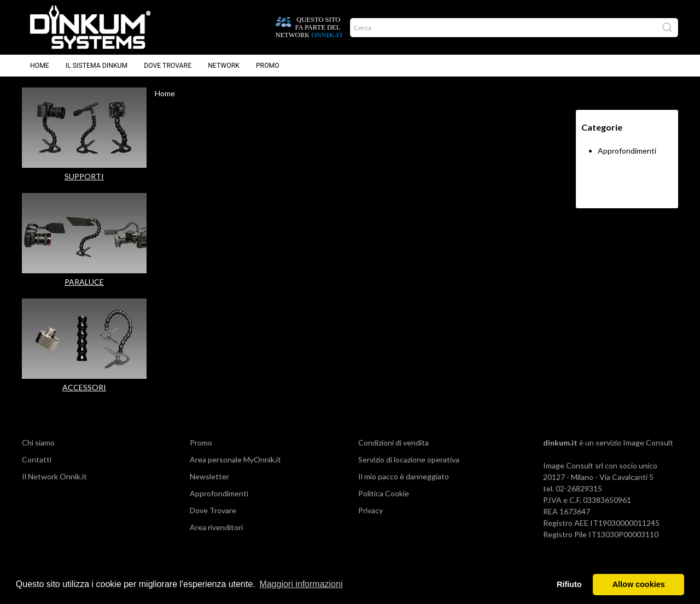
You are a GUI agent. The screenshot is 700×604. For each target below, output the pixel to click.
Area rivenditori (216, 527)
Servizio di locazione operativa (409, 459)
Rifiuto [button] (569, 584)
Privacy (371, 510)
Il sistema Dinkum (97, 66)
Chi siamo (38, 442)
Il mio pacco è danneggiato (404, 476)
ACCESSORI (84, 387)
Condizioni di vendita (393, 442)
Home (40, 66)
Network (224, 66)
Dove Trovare (213, 510)
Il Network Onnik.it (54, 476)
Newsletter (209, 476)
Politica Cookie (384, 493)
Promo (268, 66)
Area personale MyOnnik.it (235, 459)
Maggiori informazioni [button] (301, 584)
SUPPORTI (84, 176)
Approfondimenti (627, 151)
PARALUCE (84, 282)
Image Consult (648, 442)
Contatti (37, 459)
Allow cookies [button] (639, 584)
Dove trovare (168, 66)
